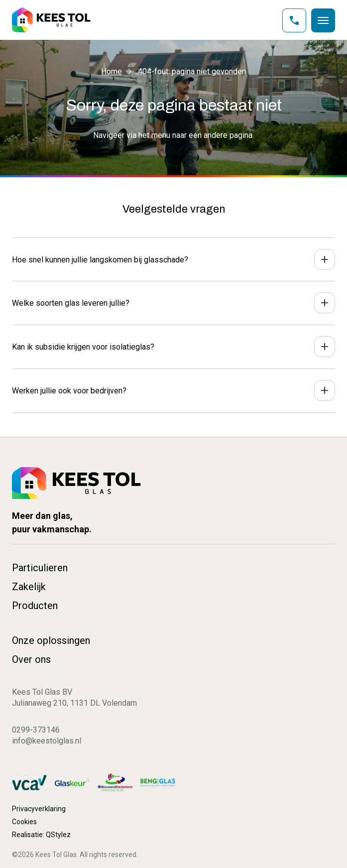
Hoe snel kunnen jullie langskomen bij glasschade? (100, 260)
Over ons (31, 659)
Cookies (24, 822)
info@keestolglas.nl (47, 741)
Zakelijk (29, 587)
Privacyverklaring (39, 809)
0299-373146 (36, 730)
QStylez (58, 835)
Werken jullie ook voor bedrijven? (69, 391)
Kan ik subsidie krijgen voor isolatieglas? (83, 347)
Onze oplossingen (51, 640)
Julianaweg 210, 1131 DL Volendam (74, 703)
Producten (35, 606)
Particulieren (40, 568)
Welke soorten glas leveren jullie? (71, 303)
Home (112, 71)
